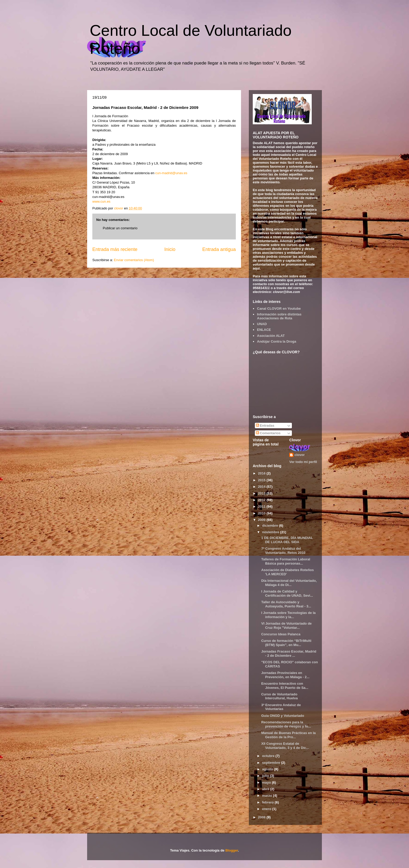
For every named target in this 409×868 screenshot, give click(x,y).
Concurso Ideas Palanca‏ (281, 634)
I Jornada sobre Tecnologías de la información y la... (288, 615)
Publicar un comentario (120, 228)
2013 (262, 493)
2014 (262, 487)
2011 (262, 506)
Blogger (232, 850)
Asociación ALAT (271, 336)
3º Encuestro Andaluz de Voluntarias (281, 707)
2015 (262, 480)
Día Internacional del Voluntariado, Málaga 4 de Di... (289, 583)
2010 (262, 513)
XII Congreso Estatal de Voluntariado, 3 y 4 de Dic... (285, 746)
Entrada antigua (219, 249)
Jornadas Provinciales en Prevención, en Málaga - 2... (285, 675)
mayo (267, 782)
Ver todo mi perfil (303, 462)
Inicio (170, 249)
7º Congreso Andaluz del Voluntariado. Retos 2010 (283, 551)
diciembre (271, 526)
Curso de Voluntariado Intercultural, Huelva (279, 696)
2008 (262, 817)
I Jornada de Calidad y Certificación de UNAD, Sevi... (287, 593)
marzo (268, 796)
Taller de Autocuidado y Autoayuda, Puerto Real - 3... (286, 604)
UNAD (262, 324)
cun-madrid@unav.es (171, 173)
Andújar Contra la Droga (276, 341)
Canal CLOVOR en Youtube (279, 309)
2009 (262, 520)
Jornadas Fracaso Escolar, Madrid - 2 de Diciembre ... (289, 653)
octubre (269, 756)
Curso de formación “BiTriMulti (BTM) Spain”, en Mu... (286, 643)
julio (266, 776)
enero (267, 809)
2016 (262, 473)
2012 (262, 500)
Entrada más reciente (115, 249)
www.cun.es (101, 201)
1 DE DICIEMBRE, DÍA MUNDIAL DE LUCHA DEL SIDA (287, 540)
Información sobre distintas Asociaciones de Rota (279, 316)
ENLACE (264, 330)
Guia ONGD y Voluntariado (282, 716)
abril (266, 789)
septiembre (272, 763)
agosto (268, 769)
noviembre (271, 532)
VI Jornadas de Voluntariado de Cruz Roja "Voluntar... (286, 626)
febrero (268, 802)
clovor (300, 455)
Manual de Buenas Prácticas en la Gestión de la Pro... (288, 735)
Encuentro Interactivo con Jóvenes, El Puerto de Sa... (285, 686)
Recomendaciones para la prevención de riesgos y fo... (286, 724)
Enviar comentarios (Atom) (134, 260)
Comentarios (268, 433)
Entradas (265, 426)
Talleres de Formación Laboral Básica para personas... (286, 561)
